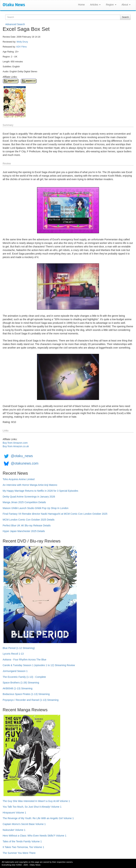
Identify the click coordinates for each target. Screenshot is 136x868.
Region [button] (111, 5)
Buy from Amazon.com (15, 443)
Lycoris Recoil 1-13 (13, 654)
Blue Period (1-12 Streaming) (19, 648)
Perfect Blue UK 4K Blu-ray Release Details (27, 525)
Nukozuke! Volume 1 (14, 830)
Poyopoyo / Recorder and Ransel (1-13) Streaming (31, 700)
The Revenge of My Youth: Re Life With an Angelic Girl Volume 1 (38, 818)
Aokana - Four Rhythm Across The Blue (24, 660)
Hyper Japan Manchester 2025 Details (24, 531)
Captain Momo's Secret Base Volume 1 (24, 824)
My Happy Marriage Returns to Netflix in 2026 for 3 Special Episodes (40, 491)
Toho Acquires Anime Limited (19, 479)
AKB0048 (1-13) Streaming (18, 688)
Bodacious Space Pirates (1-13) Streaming (26, 694)
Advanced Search (15, 24)
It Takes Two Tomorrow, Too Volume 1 (23, 847)
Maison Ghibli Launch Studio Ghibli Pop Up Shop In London (36, 508)
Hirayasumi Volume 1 (14, 813)
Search (125, 17)
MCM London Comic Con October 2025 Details (29, 520)
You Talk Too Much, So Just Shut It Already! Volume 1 (32, 807)
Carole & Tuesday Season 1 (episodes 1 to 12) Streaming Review (39, 665)
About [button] (126, 5)
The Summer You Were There (19, 853)
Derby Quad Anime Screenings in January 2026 (29, 497)
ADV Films (21, 47)
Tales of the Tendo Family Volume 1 (22, 841)
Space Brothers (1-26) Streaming (21, 683)
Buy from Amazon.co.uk (16, 446)
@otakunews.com (25, 463)
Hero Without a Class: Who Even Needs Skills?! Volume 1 (35, 836)
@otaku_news (22, 456)
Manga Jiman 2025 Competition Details (24, 502)
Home (81, 5)
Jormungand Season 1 (15, 671)
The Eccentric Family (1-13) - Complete (24, 677)
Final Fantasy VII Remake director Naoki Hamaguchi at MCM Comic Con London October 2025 (55, 514)
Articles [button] (95, 5)
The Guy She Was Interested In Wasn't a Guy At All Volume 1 (36, 801)
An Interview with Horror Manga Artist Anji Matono (30, 485)
